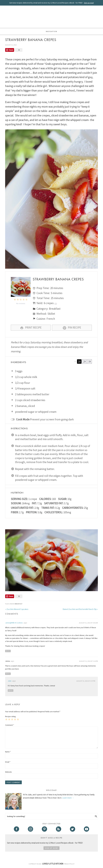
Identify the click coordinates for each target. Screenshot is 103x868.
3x (90, 362)
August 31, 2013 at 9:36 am (88, 623)
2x (84, 362)
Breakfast (19, 604)
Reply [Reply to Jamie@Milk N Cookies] (8, 651)
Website (8, 772)
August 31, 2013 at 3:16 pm (88, 661)
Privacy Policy (69, 864)
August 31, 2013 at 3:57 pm (86, 681)
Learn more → (68, 798)
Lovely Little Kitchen (51, 17)
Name (8, 752)
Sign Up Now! (51, 848)
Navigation (51, 31)
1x (79, 362)
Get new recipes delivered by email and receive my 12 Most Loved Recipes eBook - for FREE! (52, 3)
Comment (10, 725)
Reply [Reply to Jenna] (8, 674)
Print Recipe (31, 328)
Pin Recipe (72, 328)
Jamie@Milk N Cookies (14, 623)
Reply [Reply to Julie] (11, 691)
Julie (10, 681)
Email (8, 762)
